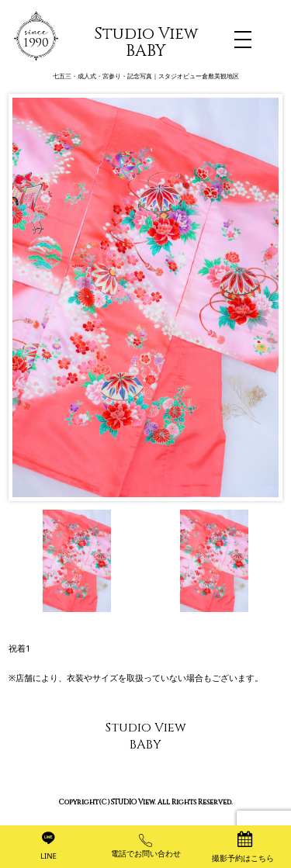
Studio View (146, 43)
